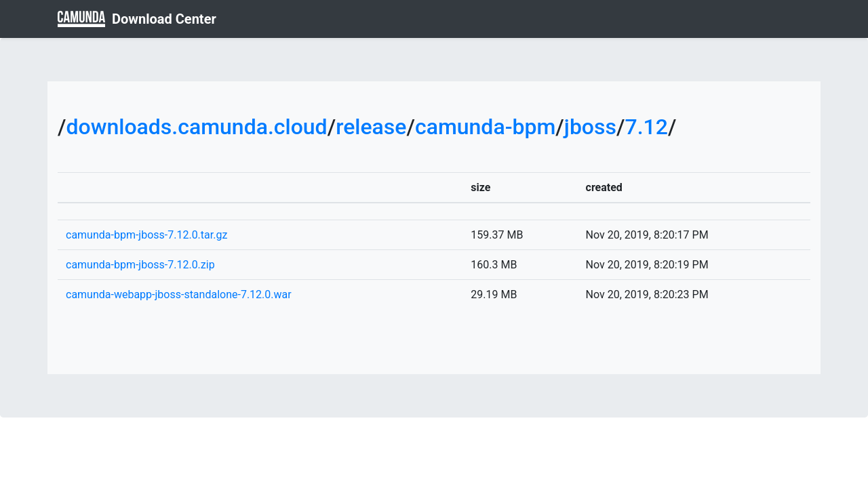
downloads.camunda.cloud (196, 127)
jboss (590, 127)
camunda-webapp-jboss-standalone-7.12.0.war (179, 294)
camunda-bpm (485, 127)
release (371, 127)
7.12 (646, 127)
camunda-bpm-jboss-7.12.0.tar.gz (146, 235)
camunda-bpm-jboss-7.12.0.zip (140, 265)
